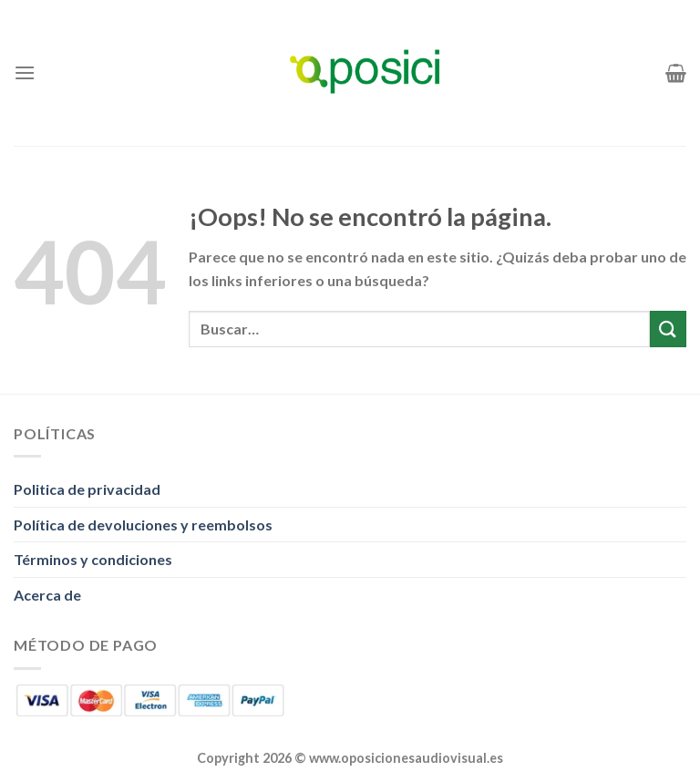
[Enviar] (668, 329)
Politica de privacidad (87, 489)
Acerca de (47, 595)
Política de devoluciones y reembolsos (143, 525)
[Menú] (25, 72)
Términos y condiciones (93, 559)
